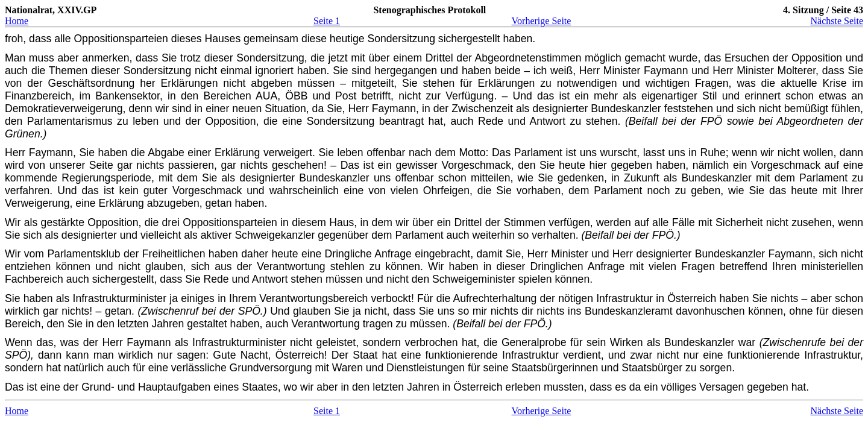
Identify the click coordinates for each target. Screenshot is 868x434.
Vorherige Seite (542, 21)
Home (17, 21)
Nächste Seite (837, 21)
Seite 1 (327, 21)
